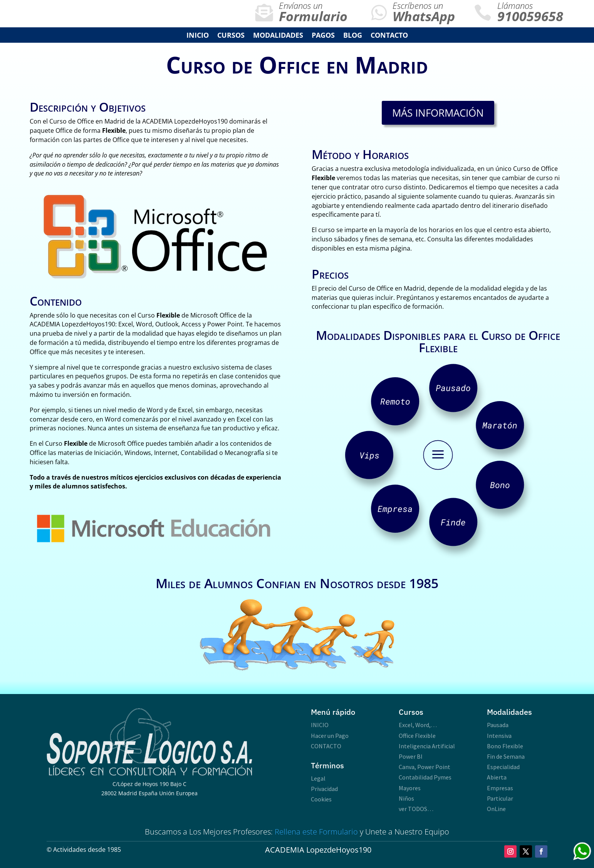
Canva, (408, 767)
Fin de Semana (506, 756)
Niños (406, 798)
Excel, (406, 725)
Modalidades (278, 36)
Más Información (438, 113)
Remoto (395, 401)
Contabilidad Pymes (425, 777)
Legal (318, 778)
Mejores (217, 832)
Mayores (410, 788)
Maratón (500, 425)
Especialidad (503, 767)
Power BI (411, 756)
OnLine (496, 809)
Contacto (389, 36)
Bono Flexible (505, 746)
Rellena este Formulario (316, 832)
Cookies (321, 799)
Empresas (500, 788)
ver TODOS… (416, 809)
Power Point (434, 767)
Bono (500, 485)
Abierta (497, 777)
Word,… (426, 725)
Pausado (453, 388)
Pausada (498, 725)
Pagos (323, 36)
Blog (353, 36)
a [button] (438, 455)
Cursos (231, 36)
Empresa (395, 509)
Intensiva (499, 736)
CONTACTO (326, 746)
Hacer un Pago (330, 736)
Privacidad (324, 789)
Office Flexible (417, 736)
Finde (453, 522)
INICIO (198, 36)
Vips (369, 455)
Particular (500, 798)
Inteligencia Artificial (427, 746)
